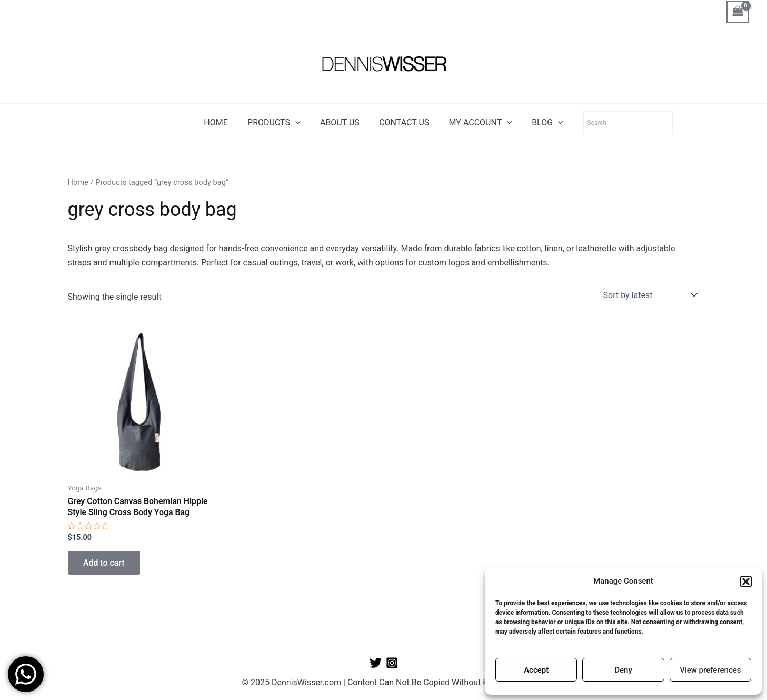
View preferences (710, 670)
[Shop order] (649, 295)
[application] (300, 123)
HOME (223, 122)
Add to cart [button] (104, 563)
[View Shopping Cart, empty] (738, 12)
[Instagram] (392, 663)
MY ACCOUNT (476, 123)
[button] (746, 581)
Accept (536, 670)
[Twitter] (376, 663)
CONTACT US (402, 122)
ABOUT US (341, 122)
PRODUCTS (278, 123)
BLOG (541, 123)
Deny (623, 670)
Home (78, 182)
